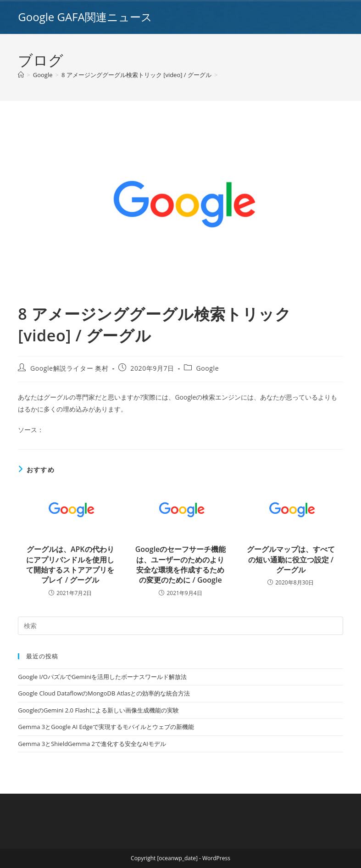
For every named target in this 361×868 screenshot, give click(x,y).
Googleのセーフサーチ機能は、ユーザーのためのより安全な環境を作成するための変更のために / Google (181, 565)
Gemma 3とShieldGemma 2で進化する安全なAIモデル (92, 744)
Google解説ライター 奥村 (69, 368)
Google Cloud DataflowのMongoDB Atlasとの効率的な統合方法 (104, 693)
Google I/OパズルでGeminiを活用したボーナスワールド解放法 (102, 677)
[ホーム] (21, 75)
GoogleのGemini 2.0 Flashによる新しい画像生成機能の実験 (98, 710)
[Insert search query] (180, 626)
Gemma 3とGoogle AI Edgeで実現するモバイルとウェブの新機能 (106, 727)
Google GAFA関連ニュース (85, 17)
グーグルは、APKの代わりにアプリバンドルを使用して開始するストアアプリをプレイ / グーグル (70, 565)
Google (208, 368)
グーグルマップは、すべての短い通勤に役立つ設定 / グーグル (291, 559)
